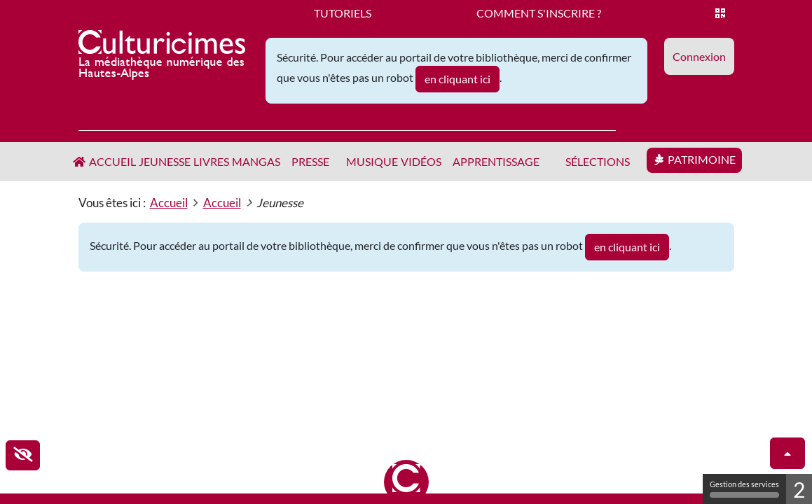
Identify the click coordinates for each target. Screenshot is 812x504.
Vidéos (421, 161)
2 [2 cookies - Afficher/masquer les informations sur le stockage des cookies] (799, 489)
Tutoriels (343, 13)
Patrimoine (702, 159)
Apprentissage (496, 161)
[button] (699, 56)
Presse (310, 161)
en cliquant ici (457, 79)
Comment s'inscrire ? (539, 13)
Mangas (256, 161)
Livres (211, 161)
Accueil (112, 161)
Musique (372, 161)
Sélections (598, 161)
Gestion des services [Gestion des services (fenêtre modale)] (744, 489)
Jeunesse (165, 161)
